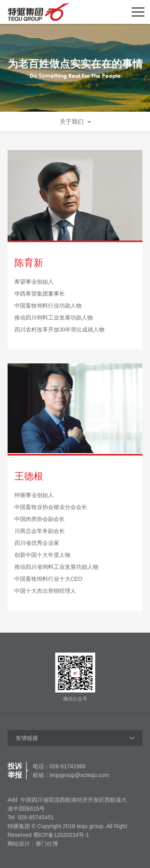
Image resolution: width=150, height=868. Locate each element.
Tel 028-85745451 (31, 817)
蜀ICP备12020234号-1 (61, 835)
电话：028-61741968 (59, 766)
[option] (75, 68)
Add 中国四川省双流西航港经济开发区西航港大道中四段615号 (67, 804)
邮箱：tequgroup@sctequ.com (71, 775)
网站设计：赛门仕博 (33, 844)
